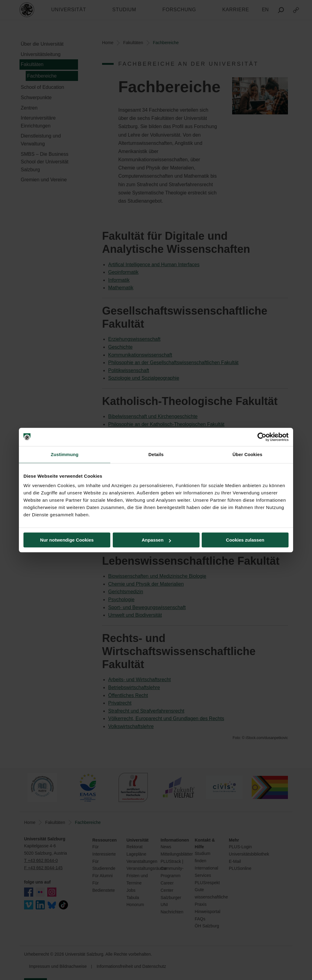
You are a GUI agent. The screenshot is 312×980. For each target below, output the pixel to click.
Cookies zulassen (245, 540)
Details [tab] (156, 454)
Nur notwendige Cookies (67, 540)
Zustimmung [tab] (65, 454)
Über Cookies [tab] (247, 454)
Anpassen (156, 540)
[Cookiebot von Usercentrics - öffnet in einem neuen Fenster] (262, 437)
